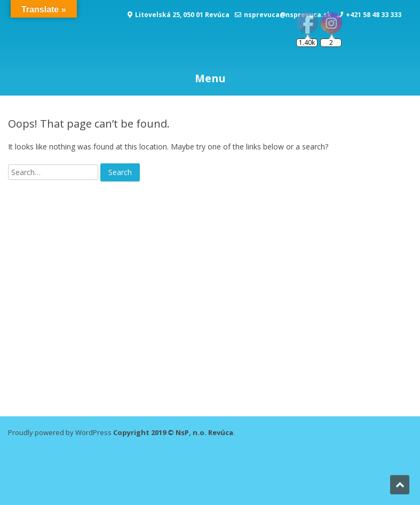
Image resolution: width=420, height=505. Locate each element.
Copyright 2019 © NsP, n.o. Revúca (173, 432)
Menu (210, 78)
